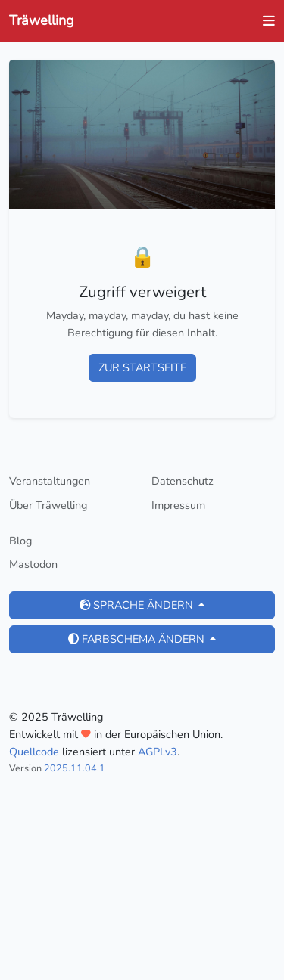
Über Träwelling (48, 505)
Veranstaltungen (50, 481)
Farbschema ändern (138, 639)
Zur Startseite (142, 367)
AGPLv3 (158, 752)
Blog (20, 541)
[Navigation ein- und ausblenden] (264, 21)
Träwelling (42, 20)
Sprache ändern (138, 605)
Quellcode (34, 752)
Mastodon (33, 564)
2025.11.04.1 (75, 768)
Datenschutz (183, 481)
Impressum (178, 505)
